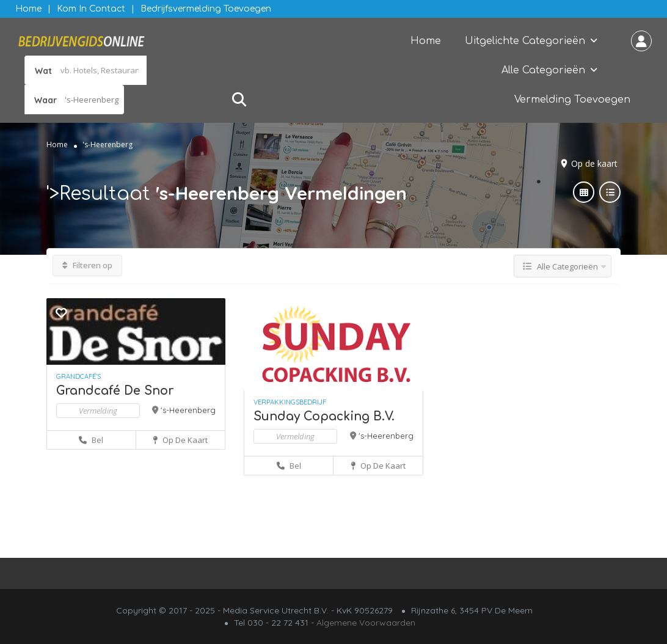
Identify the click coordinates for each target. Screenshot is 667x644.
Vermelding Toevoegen (572, 100)
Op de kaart (594, 163)
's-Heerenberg (188, 410)
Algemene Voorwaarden (366, 623)
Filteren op (87, 265)
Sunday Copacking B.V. (324, 416)
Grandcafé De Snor (115, 391)
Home (28, 9)
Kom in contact (91, 9)
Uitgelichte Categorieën (525, 41)
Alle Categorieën (543, 70)
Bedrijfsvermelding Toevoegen (206, 9)
